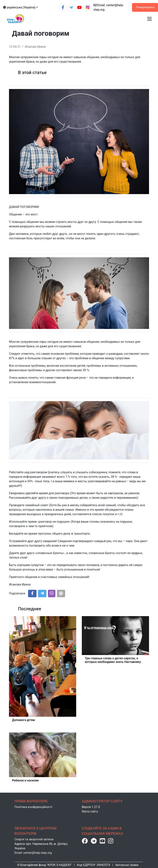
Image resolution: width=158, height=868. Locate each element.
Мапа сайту (90, 811)
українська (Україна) (19, 7)
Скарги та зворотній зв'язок (34, 839)
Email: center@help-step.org (33, 853)
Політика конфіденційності (33, 807)
